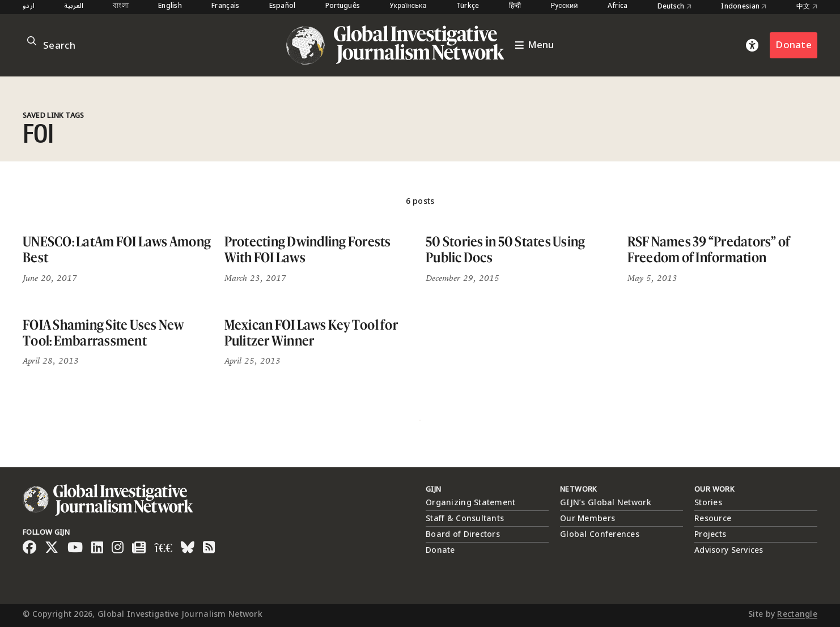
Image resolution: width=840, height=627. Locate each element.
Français (225, 7)
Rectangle (797, 614)
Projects (710, 534)
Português (343, 7)
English (170, 7)
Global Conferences (600, 534)
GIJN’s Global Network (606, 503)
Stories (708, 503)
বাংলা (121, 7)
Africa (618, 7)
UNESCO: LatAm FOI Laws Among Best (117, 249)
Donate (794, 45)
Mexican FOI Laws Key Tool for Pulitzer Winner (311, 333)
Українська (408, 7)
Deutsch (675, 7)
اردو (29, 7)
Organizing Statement (471, 503)
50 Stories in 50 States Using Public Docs (505, 249)
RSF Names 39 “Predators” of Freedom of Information (709, 249)
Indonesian (744, 7)
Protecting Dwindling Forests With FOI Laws (308, 249)
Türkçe (468, 7)
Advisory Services (729, 550)
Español (283, 7)
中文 (807, 7)
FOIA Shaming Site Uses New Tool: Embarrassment (103, 333)
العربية (74, 7)
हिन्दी (515, 7)
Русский (565, 7)
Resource (713, 519)
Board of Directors (463, 534)
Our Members (587, 519)
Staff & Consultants (465, 519)
